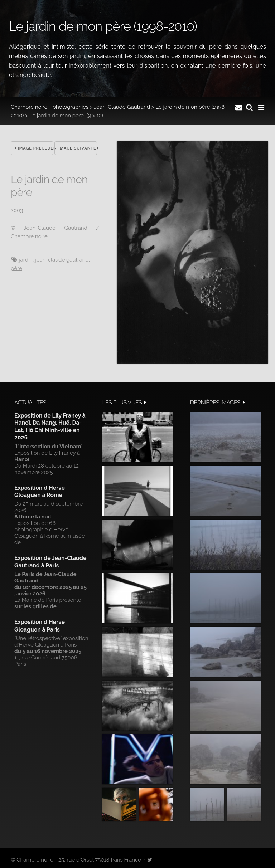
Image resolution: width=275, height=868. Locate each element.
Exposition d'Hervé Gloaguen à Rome (40, 491)
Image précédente (34, 148)
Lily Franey (62, 453)
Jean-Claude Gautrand (122, 107)
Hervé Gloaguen (39, 645)
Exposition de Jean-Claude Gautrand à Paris (50, 562)
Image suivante (78, 148)
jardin (26, 260)
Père (16, 268)
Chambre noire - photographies (50, 107)
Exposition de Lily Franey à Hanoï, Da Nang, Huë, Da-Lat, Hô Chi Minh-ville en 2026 (50, 426)
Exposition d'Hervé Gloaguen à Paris (40, 626)
